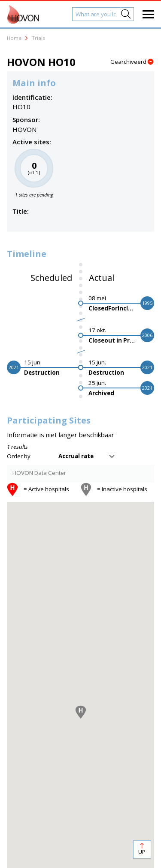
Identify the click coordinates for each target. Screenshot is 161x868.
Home (14, 38)
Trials (38, 38)
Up (142, 852)
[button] (81, 712)
